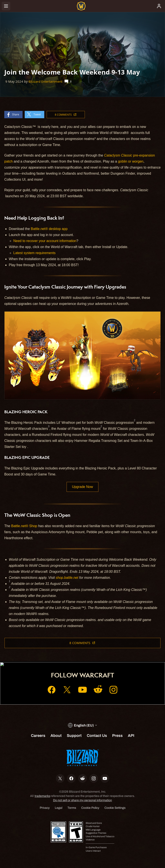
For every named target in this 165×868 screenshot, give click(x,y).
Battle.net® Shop (24, 526)
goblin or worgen (131, 161)
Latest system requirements (34, 253)
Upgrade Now (82, 487)
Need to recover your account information (45, 241)
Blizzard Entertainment (45, 82)
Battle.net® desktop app (49, 229)
